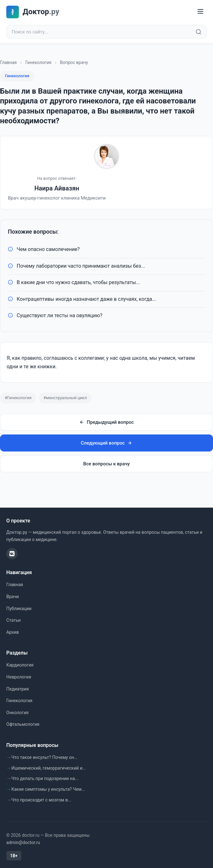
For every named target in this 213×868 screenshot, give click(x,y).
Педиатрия (18, 689)
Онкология (17, 713)
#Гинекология (18, 398)
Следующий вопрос (107, 443)
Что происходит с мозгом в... (41, 800)
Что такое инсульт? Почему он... (45, 757)
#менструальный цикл (65, 398)
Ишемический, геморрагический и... (49, 768)
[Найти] (199, 32)
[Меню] (200, 12)
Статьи (14, 620)
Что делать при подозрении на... (45, 778)
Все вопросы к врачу (107, 464)
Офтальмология (23, 724)
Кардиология (20, 665)
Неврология (19, 677)
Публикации (19, 609)
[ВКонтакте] (12, 554)
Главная (8, 62)
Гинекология (38, 62)
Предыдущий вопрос (107, 422)
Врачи (13, 597)
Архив (13, 632)
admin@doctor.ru (23, 842)
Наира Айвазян (57, 188)
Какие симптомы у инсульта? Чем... (48, 789)
